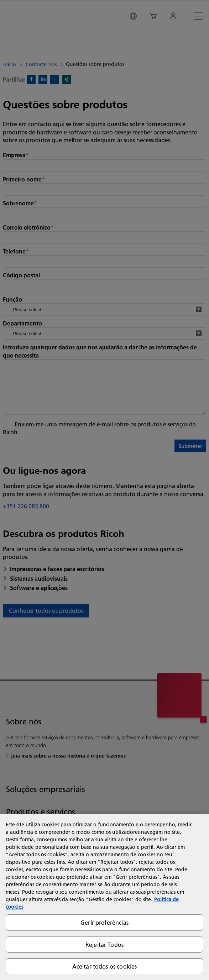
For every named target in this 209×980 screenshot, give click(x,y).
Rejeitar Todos (104, 945)
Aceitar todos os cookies (105, 966)
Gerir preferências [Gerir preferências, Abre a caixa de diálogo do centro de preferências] (104, 922)
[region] (104, 897)
